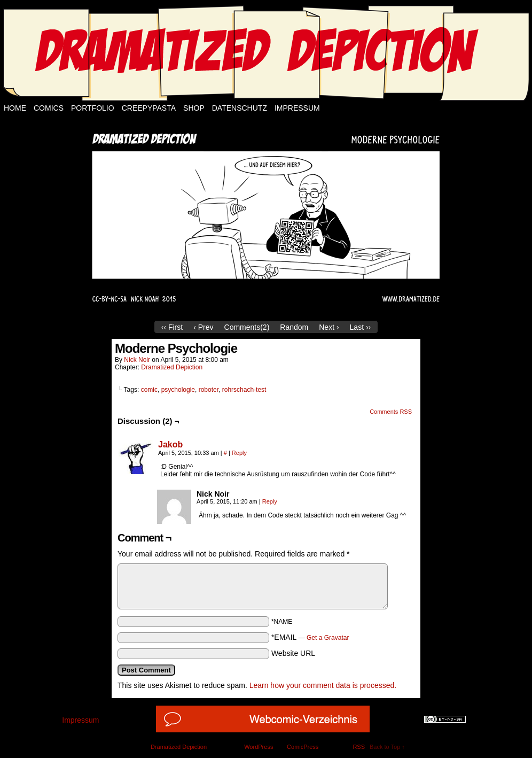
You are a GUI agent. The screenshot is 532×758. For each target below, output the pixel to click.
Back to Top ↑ (387, 747)
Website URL (293, 653)
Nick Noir (137, 360)
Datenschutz (240, 108)
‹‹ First (172, 327)
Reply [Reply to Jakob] (239, 453)
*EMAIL (310, 637)
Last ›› (361, 327)
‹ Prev (203, 327)
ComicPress (303, 747)
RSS (359, 747)
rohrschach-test (244, 390)
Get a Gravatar (328, 638)
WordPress (259, 747)
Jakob (170, 444)
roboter (209, 390)
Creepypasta (149, 108)
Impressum (297, 108)
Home (15, 108)
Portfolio (93, 108)
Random (294, 327)
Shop (194, 108)
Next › (329, 327)
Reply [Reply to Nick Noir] (270, 501)
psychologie (178, 390)
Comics (49, 108)
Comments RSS (391, 412)
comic (149, 390)
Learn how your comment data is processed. (323, 685)
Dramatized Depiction (172, 367)
